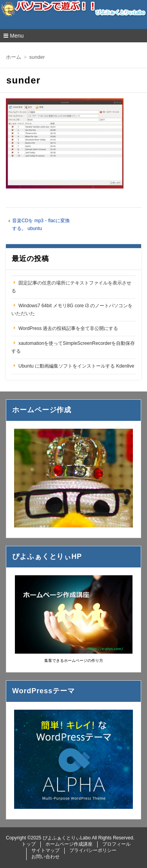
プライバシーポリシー (93, 850)
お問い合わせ (45, 857)
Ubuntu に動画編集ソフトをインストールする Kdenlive (76, 366)
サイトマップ (45, 850)
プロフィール (116, 844)
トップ (29, 844)
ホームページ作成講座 (69, 844)
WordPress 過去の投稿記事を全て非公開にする (68, 328)
